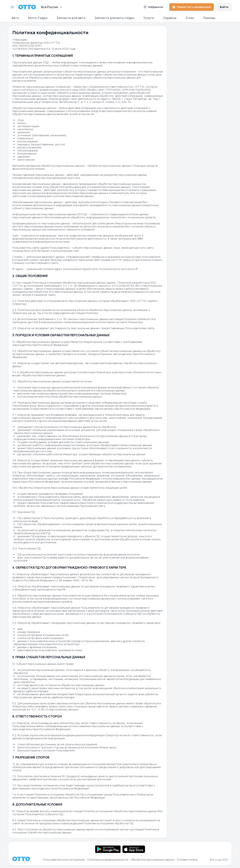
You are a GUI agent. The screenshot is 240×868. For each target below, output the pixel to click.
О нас (190, 18)
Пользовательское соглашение (64, 860)
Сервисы (170, 18)
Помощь (209, 18)
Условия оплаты (187, 860)
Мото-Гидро (38, 18)
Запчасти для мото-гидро (114, 18)
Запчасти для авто (71, 18)
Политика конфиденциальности (108, 860)
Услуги (149, 18)
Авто (15, 18)
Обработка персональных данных (153, 860)
